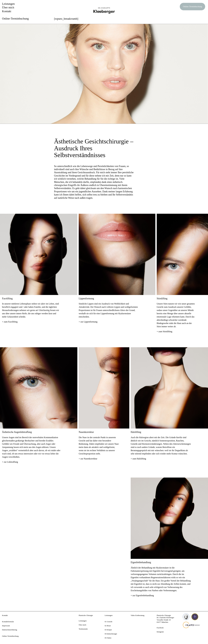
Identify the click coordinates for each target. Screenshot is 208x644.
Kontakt (7, 11)
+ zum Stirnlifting (165, 331)
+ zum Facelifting (10, 322)
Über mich (8, 7)
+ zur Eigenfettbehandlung (142, 595)
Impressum (6, 626)
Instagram (160, 632)
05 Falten (108, 638)
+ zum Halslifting (138, 459)
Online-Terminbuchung (192, 7)
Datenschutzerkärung (9, 630)
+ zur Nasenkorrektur (88, 459)
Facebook (160, 628)
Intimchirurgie (112, 634)
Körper (109, 630)
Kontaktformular (8, 622)
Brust (109, 626)
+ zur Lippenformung (88, 322)
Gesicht (110, 622)
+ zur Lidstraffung (10, 462)
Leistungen (8, 4)
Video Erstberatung (138, 615)
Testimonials (83, 629)
